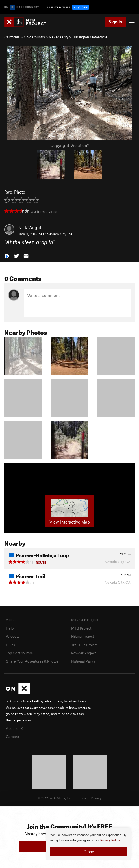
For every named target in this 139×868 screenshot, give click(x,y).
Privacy (96, 798)
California (12, 37)
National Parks (83, 661)
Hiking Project (82, 636)
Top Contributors (19, 653)
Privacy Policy (110, 840)
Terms (81, 798)
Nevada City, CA (60, 234)
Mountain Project (85, 620)
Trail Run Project (84, 645)
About (11, 620)
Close (89, 852)
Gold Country (34, 37)
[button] (7, 255)
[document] (89, 844)
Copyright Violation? (70, 145)
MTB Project (81, 628)
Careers (12, 737)
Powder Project (83, 653)
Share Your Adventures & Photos (32, 661)
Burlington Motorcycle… (91, 37)
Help (10, 628)
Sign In (115, 22)
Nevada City (59, 37)
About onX (14, 728)
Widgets (13, 636)
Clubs (10, 645)
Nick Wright (30, 227)
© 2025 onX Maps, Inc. (55, 798)
